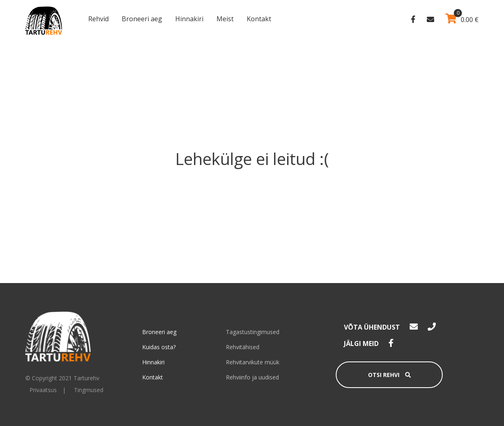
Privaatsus (43, 390)
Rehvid (98, 19)
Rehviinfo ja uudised (252, 377)
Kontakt (259, 19)
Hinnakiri (189, 19)
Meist (225, 19)
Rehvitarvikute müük (253, 362)
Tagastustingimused (253, 332)
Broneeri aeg (142, 19)
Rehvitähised (243, 347)
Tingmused (89, 390)
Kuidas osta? (159, 347)
